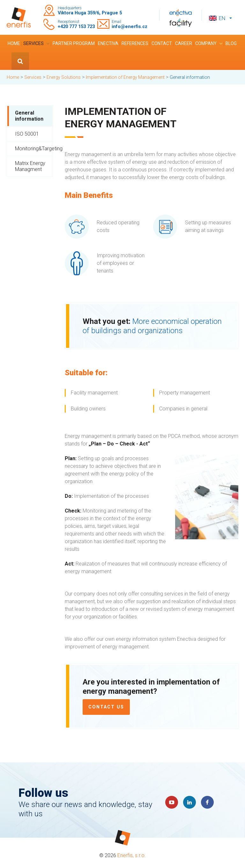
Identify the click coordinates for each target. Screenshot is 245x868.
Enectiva (108, 43)
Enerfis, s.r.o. (132, 855)
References (135, 43)
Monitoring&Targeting (34, 149)
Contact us (106, 707)
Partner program (74, 43)
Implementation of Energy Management (125, 77)
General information (29, 116)
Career (184, 43)
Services (33, 43)
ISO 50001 (27, 134)
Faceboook (207, 802)
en (222, 18)
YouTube (172, 802)
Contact (162, 43)
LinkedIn (189, 802)
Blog (231, 43)
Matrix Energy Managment (30, 166)
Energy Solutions (64, 77)
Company (206, 43)
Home (14, 43)
